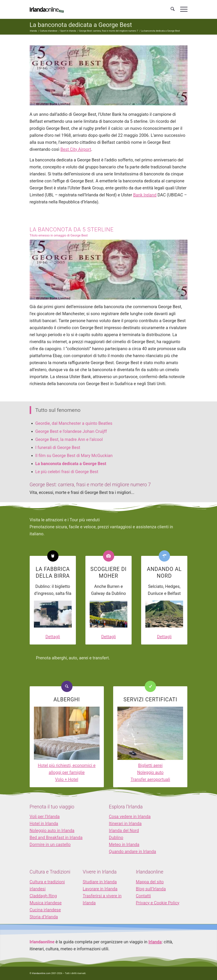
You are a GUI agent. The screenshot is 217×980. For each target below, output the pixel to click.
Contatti (143, 896)
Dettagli (53, 637)
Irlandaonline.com (41, 973)
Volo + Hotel (67, 779)
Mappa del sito (150, 882)
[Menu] (182, 9)
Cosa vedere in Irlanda (130, 816)
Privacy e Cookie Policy (158, 903)
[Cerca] (173, 9)
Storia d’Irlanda (44, 917)
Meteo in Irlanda (124, 844)
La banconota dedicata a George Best (81, 25)
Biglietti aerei (150, 765)
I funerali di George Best (58, 447)
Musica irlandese (46, 903)
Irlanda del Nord (124, 830)
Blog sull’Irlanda (151, 889)
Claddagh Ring (43, 896)
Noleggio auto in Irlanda (52, 830)
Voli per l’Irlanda (45, 816)
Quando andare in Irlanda (133, 851)
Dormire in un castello (50, 844)
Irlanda (155, 942)
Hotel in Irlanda (44, 823)
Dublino (116, 837)
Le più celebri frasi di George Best (67, 472)
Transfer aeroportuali (150, 779)
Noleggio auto (150, 772)
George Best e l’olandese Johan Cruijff (71, 431)
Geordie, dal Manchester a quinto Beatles (74, 423)
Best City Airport (76, 149)
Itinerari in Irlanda (125, 823)
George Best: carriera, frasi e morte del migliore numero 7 (90, 485)
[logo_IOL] (47, 9)
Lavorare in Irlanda (100, 889)
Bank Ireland (145, 195)
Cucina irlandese (45, 910)
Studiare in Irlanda (100, 882)
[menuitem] (173, 9)
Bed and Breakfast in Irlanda (56, 837)
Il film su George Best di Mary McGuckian (74, 456)
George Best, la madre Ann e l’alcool (69, 439)
